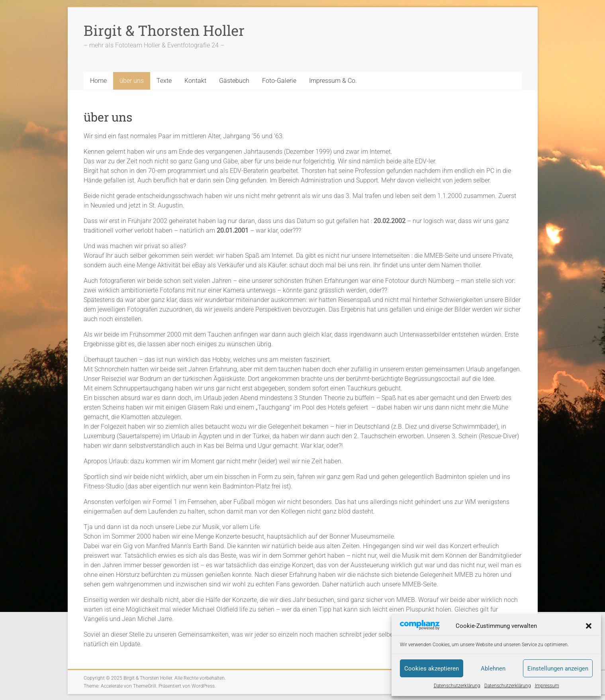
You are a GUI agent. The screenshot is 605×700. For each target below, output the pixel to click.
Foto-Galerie (279, 81)
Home (98, 81)
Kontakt (195, 81)
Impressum (547, 686)
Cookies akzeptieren (432, 669)
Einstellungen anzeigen (558, 669)
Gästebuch (234, 81)
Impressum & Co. (333, 81)
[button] (589, 626)
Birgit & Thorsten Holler (164, 30)
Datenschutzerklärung (457, 686)
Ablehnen (493, 669)
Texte (164, 81)
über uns (132, 81)
